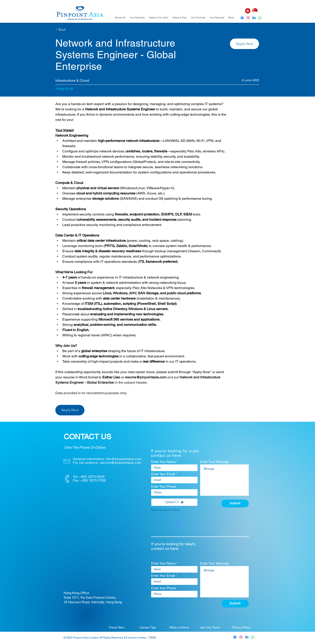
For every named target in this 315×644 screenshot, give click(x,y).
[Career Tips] (148, 627)
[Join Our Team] (210, 627)
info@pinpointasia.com (124, 459)
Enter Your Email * (164, 474)
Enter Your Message (215, 462)
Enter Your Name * (164, 462)
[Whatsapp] (260, 18)
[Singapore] (255, 11)
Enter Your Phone (164, 486)
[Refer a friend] (179, 627)
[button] (244, 44)
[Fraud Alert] (117, 627)
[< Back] (71, 30)
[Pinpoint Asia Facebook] (242, 18)
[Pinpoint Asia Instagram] (241, 637)
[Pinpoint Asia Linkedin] (254, 18)
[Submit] (235, 504)
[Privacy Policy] (241, 627)
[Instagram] (248, 18)
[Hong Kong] (248, 11)
